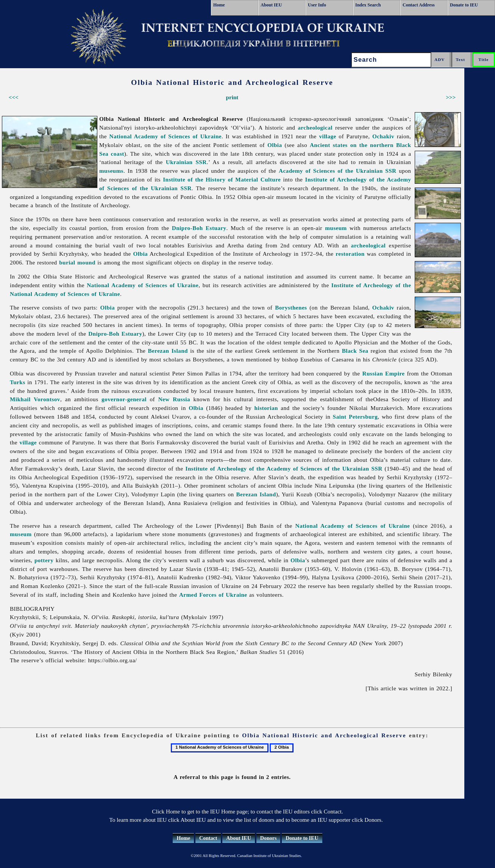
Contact (208, 838)
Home (219, 5)
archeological (315, 127)
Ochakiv (383, 136)
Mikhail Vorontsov (35, 399)
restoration (350, 254)
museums (111, 171)
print (232, 97)
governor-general (124, 399)
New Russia (174, 399)
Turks (18, 382)
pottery (44, 560)
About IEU (271, 5)
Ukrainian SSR (186, 162)
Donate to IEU (464, 5)
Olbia (275, 145)
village (327, 136)
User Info (317, 5)
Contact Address (419, 5)
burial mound (77, 262)
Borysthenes (291, 307)
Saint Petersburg (355, 417)
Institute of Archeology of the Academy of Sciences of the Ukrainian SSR (284, 468)
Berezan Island (168, 351)
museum (336, 228)
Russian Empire (383, 373)
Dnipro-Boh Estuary (199, 228)
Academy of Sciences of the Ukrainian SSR (337, 171)
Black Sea (355, 351)
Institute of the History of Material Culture (222, 179)
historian (266, 408)
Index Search (368, 5)
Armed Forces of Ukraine (213, 595)
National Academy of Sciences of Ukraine (166, 136)
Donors (269, 838)
